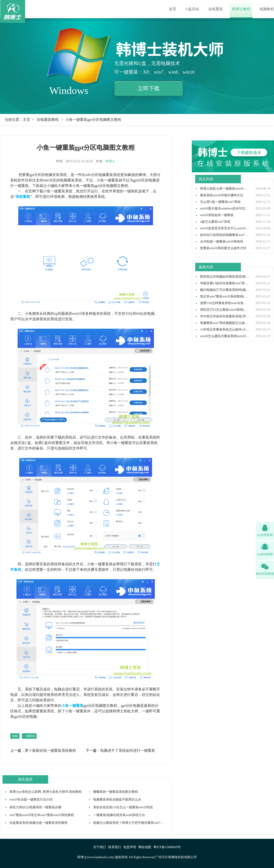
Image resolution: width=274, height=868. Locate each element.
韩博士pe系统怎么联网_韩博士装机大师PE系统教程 (46, 792)
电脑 (15, 736)
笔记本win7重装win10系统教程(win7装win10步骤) (225, 297)
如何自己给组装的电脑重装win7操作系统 (225, 235)
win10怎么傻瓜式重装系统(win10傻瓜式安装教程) (225, 336)
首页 (173, 9)
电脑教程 (267, 9)
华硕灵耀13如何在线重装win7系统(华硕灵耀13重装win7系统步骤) (225, 283)
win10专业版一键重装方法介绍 (31, 800)
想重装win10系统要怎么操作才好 (223, 248)
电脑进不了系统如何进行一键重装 (128, 751)
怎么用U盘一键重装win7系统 (220, 202)
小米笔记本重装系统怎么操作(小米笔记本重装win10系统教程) (225, 330)
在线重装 (216, 9)
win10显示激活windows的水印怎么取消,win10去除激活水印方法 (225, 209)
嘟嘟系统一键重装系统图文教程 (116, 792)
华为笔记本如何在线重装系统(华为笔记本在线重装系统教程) (225, 316)
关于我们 (100, 847)
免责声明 (130, 847)
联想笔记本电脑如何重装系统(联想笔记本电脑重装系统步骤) (225, 277)
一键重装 (29, 736)
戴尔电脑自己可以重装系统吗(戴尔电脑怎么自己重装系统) (225, 290)
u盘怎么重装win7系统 (215, 222)
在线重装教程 (48, 120)
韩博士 (110, 161)
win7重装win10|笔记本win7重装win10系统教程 (42, 815)
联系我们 (115, 847)
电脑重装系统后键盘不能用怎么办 (117, 800)
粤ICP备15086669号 (167, 847)
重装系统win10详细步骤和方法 (222, 195)
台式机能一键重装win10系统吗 (222, 242)
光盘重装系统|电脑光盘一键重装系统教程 (38, 823)
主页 (26, 120)
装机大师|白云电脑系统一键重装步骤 (35, 807)
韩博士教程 (241, 9)
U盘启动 (192, 9)
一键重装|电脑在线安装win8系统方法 (119, 815)
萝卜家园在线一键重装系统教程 (50, 751)
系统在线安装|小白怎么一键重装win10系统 (123, 807)
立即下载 (149, 88)
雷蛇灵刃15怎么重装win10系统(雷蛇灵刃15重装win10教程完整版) (225, 310)
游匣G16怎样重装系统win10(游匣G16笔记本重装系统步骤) (225, 303)
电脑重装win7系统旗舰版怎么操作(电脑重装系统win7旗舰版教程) (225, 323)
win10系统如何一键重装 (217, 215)
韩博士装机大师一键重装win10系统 (225, 189)
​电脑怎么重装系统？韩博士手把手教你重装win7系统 (130, 823)
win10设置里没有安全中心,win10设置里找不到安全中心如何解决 (225, 228)
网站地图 (145, 847)
